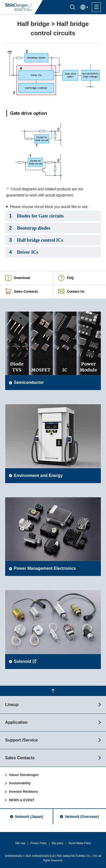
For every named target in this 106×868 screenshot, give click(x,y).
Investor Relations (24, 792)
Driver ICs (24, 252)
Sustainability (20, 783)
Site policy (58, 843)
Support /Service (21, 740)
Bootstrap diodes (30, 228)
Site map (20, 843)
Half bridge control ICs (36, 240)
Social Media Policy (80, 843)
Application (16, 722)
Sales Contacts (20, 758)
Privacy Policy (38, 843)
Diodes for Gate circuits (36, 216)
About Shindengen (24, 775)
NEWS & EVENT (22, 800)
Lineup (12, 705)
